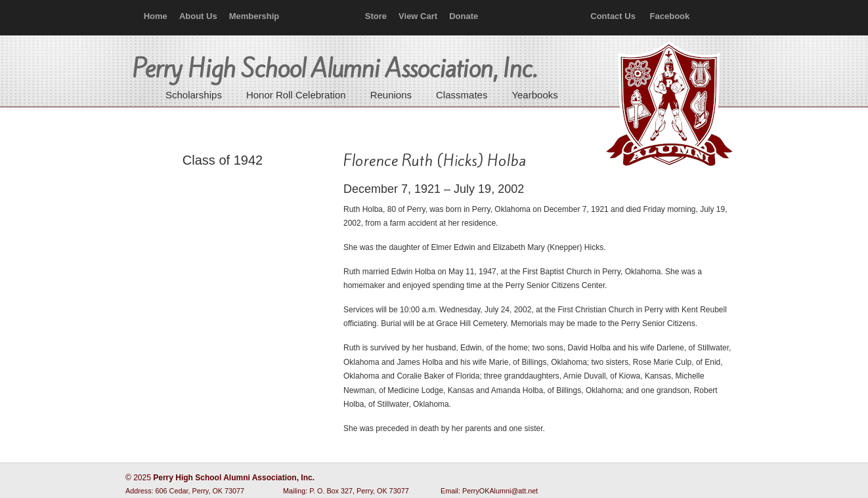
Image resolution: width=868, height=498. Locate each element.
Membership (254, 16)
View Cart (418, 16)
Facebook (670, 16)
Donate (464, 16)
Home (156, 16)
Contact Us (613, 16)
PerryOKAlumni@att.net (500, 491)
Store (376, 16)
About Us (198, 16)
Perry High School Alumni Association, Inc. (668, 105)
